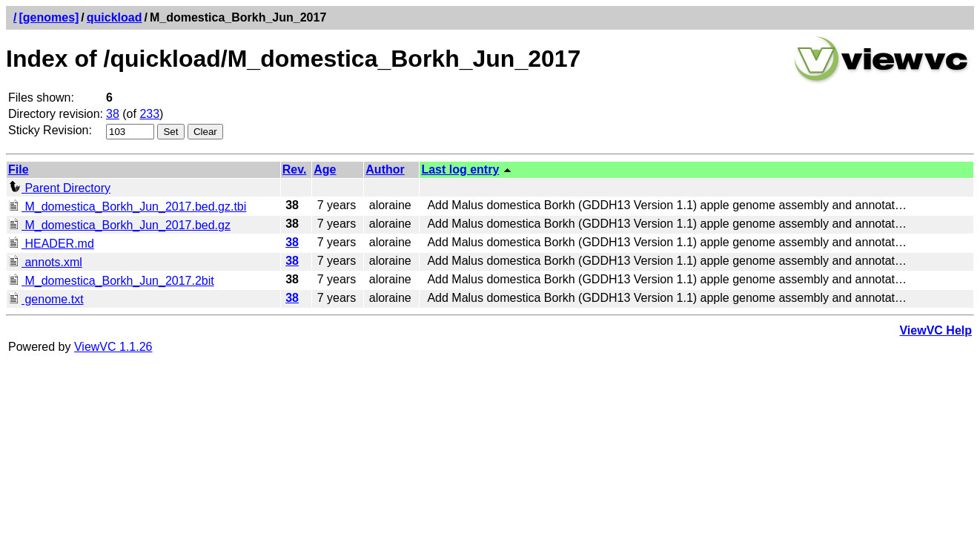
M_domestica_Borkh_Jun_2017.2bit (111, 281)
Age (325, 169)
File (19, 169)
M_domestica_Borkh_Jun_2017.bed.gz (119, 225)
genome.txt (46, 299)
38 (113, 114)
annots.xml (45, 262)
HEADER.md (51, 244)
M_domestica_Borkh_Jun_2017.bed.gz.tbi (127, 207)
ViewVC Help (936, 330)
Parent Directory (59, 188)
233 (149, 114)
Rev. (295, 169)
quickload (115, 17)
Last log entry (460, 169)
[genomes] (49, 17)
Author (385, 169)
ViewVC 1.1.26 (113, 347)
